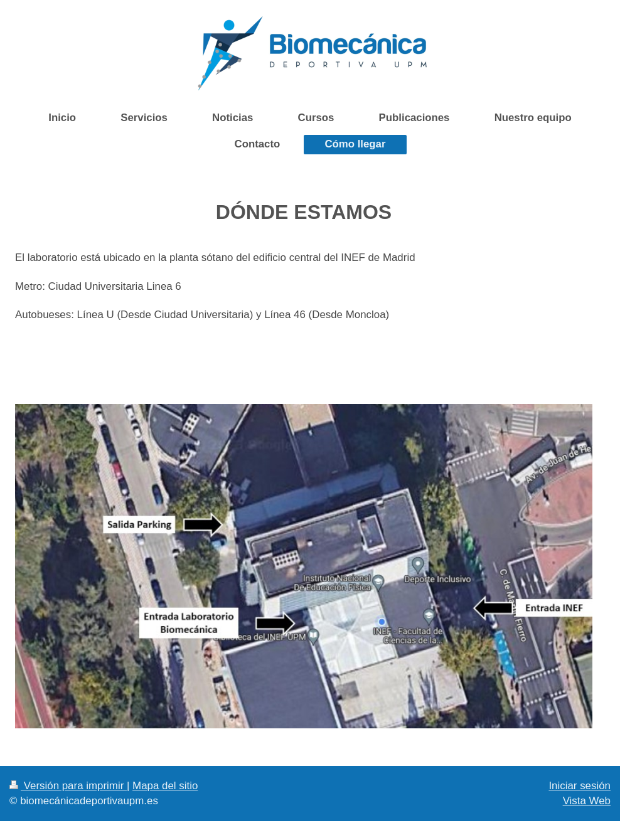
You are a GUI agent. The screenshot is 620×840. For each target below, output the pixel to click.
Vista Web (587, 801)
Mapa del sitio (165, 786)
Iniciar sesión (580, 786)
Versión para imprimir (68, 786)
